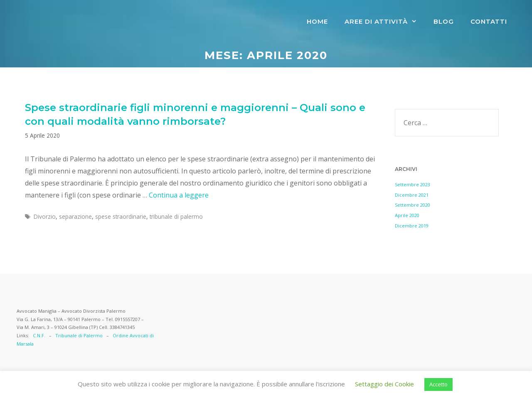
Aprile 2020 (407, 215)
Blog (444, 21)
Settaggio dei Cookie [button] (384, 384)
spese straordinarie (121, 216)
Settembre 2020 (413, 205)
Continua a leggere (179, 195)
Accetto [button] (438, 384)
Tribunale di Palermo (79, 335)
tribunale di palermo (176, 216)
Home (317, 21)
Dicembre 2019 (412, 226)
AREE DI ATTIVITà (385, 22)
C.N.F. (39, 335)
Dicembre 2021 (412, 195)
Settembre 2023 (413, 184)
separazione (75, 216)
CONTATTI (489, 21)
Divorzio (45, 216)
